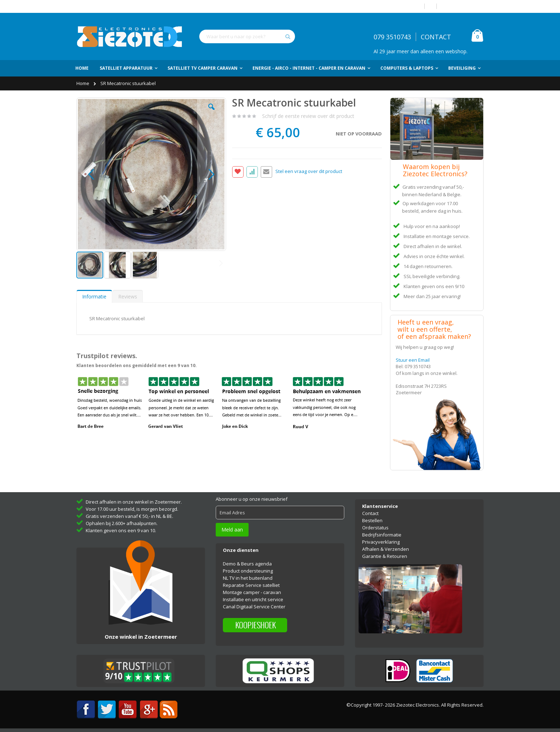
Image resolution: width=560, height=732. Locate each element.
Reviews (128, 296)
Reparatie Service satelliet (251, 585)
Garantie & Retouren (385, 556)
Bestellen (372, 520)
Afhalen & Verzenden (386, 549)
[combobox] (247, 36)
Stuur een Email (413, 360)
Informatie (94, 296)
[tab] (94, 296)
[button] (211, 112)
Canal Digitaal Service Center (254, 607)
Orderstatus (375, 528)
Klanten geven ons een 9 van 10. (121, 530)
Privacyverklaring (381, 542)
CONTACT (436, 37)
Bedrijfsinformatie (382, 535)
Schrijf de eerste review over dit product (308, 116)
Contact (370, 513)
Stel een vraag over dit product (309, 172)
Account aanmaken (463, 6)
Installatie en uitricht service (253, 599)
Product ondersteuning (248, 571)
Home (83, 83)
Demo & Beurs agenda (247, 564)
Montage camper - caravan (252, 592)
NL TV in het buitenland (248, 578)
